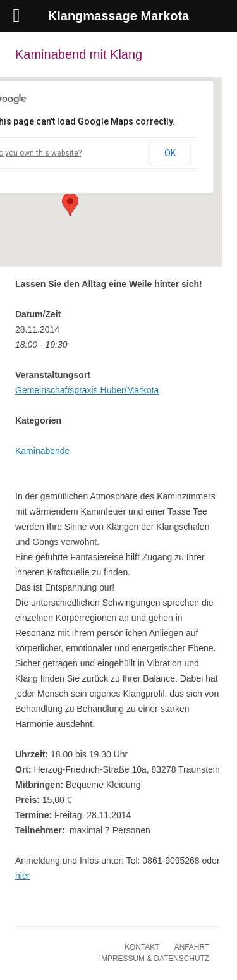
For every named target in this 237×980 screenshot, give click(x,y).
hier (22, 876)
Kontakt (142, 947)
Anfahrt (192, 947)
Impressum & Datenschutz (154, 959)
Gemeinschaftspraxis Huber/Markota (87, 390)
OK (170, 153)
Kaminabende (42, 451)
